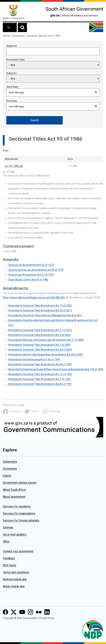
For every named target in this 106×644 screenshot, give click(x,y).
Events (7, 476)
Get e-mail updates (15, 534)
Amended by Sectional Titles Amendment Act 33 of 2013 (40, 310)
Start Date (12, 87)
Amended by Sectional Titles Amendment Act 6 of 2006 (40, 335)
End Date (12, 101)
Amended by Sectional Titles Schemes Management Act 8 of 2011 (45, 315)
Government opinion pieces (20, 483)
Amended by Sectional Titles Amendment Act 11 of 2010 (40, 330)
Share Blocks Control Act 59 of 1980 (28, 280)
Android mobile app (15, 579)
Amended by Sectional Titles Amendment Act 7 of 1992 (39, 379)
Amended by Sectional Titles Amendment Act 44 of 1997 (40, 364)
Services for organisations (19, 513)
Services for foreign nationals (21, 520)
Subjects (11, 73)
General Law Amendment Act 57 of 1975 (31, 275)
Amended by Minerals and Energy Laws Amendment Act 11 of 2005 (46, 340)
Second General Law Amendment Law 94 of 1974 (36, 270)
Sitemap (8, 527)
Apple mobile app (14, 586)
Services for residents (17, 506)
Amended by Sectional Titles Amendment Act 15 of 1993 (40, 374)
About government (14, 497)
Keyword (11, 46)
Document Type (15, 60)
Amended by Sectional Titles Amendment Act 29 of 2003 (40, 350)
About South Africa (14, 490)
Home (6, 36)
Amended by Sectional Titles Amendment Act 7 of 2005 (39, 345)
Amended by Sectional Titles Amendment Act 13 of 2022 (40, 306)
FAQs (6, 541)
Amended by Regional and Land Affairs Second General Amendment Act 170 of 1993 (56, 369)
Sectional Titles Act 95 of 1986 (43, 36)
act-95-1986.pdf (14, 166)
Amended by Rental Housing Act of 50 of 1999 (34, 359)
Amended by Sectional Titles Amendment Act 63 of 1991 (40, 384)
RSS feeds (10, 565)
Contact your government (18, 551)
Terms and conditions (16, 572)
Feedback (9, 558)
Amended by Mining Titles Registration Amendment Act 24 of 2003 (46, 355)
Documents (18, 36)
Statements (10, 462)
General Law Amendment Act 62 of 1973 (31, 265)
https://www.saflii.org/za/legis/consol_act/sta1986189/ (34, 297)
